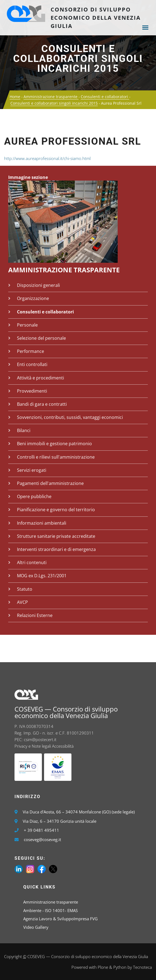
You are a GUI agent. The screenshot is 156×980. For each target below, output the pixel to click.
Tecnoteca (142, 967)
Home (15, 97)
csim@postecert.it (40, 739)
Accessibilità (63, 746)
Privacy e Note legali (33, 746)
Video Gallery (36, 927)
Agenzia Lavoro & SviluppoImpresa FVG (60, 919)
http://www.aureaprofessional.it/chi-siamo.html (47, 158)
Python (120, 967)
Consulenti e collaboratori (105, 97)
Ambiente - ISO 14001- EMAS (50, 910)
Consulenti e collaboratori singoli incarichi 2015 (78, 59)
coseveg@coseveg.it (42, 839)
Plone (103, 967)
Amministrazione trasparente (51, 97)
